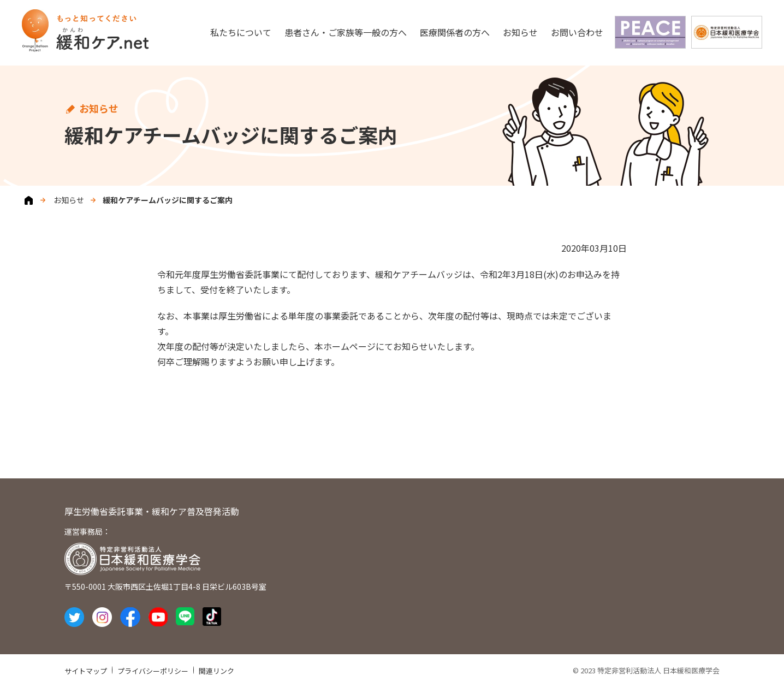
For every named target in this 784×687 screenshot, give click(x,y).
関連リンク (216, 671)
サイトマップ (86, 671)
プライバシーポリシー (153, 671)
